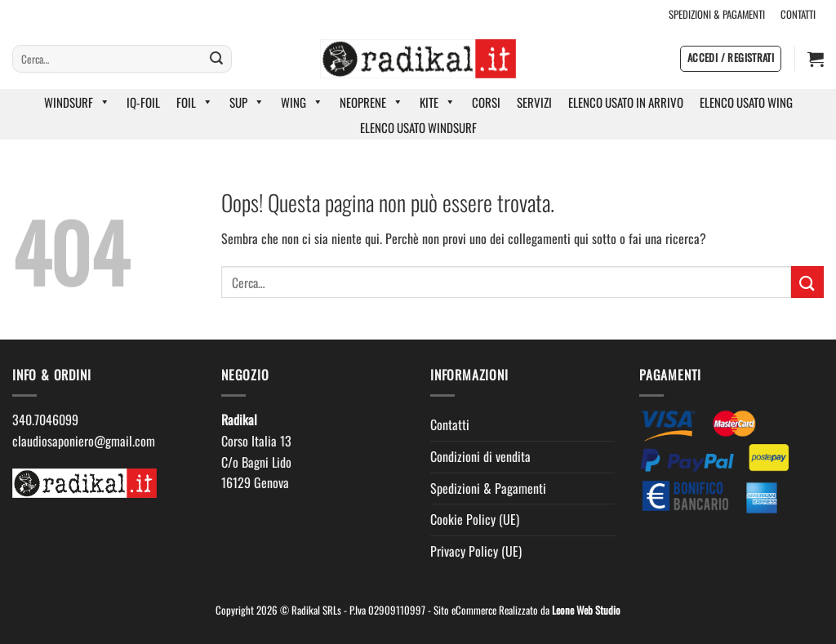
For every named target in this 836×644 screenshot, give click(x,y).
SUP (247, 102)
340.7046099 (45, 420)
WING (302, 102)
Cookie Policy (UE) (475, 519)
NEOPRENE (371, 102)
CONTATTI (798, 14)
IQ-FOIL (143, 102)
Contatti (450, 424)
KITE (438, 102)
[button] (731, 59)
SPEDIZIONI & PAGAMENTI (717, 14)
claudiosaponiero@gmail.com (84, 441)
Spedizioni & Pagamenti (488, 488)
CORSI (486, 102)
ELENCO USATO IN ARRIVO (626, 102)
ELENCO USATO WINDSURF (418, 127)
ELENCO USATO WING (746, 102)
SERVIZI (534, 102)
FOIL (195, 102)
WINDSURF (77, 102)
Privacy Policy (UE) (476, 551)
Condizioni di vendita (480, 456)
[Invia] (216, 59)
